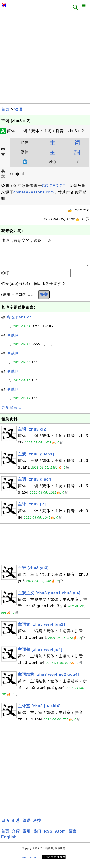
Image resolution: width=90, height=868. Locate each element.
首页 (5, 109)
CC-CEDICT (54, 186)
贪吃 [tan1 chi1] (22, 322)
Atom (60, 836)
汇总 (16, 825)
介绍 (16, 836)
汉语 (18, 109)
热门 (37, 836)
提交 (44, 299)
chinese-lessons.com (34, 192)
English (9, 842)
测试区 (13, 340)
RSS (48, 836)
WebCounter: (30, 862)
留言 (72, 836)
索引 (27, 836)
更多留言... (11, 412)
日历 (5, 825)
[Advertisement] (45, 59)
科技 (37, 825)
